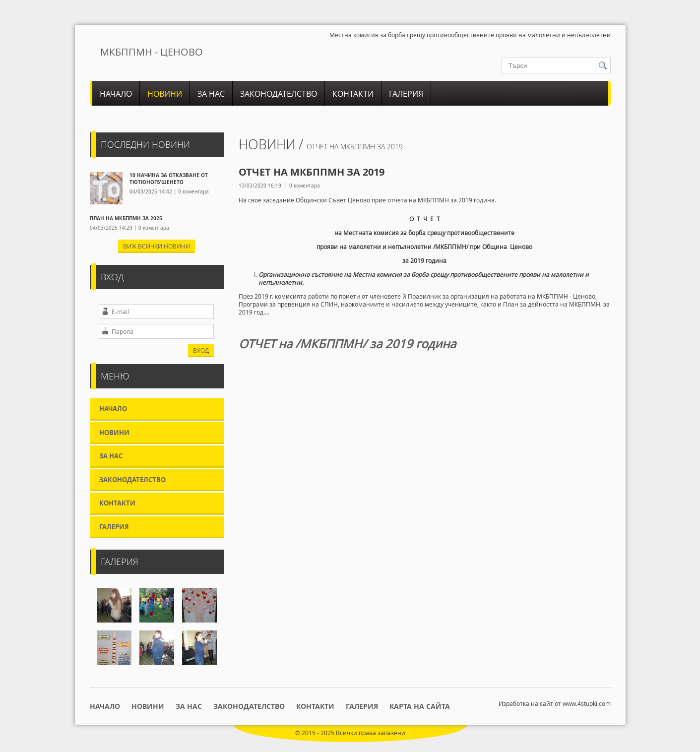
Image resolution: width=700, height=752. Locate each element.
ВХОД (201, 350)
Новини (165, 94)
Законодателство (279, 94)
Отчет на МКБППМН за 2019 (355, 147)
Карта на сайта (420, 706)
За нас (211, 94)
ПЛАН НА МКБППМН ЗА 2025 (126, 218)
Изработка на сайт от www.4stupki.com (555, 703)
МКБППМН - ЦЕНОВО (152, 52)
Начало (116, 94)
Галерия (406, 94)
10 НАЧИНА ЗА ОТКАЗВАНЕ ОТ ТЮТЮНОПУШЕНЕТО (169, 179)
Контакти (353, 94)
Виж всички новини (157, 246)
